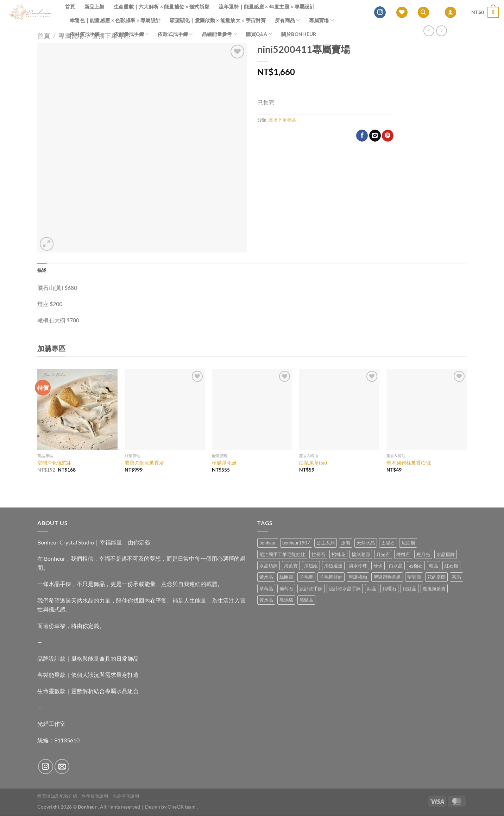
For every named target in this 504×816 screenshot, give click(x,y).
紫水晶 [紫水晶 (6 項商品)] (266, 577)
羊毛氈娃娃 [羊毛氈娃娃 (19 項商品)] (331, 577)
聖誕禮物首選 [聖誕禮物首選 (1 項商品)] (387, 577)
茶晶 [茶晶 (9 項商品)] (456, 577)
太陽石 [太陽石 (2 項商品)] (388, 543)
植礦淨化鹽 (224, 463)
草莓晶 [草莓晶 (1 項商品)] (266, 588)
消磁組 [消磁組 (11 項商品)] (311, 566)
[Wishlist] (402, 13)
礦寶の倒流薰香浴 (144, 463)
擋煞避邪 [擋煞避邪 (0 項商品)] (361, 554)
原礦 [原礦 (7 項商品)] (346, 543)
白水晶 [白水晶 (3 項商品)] (396, 566)
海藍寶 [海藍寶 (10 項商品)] (291, 566)
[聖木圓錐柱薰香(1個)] (427, 409)
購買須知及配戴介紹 (57, 796)
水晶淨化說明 (126, 796)
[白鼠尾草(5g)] (339, 409)
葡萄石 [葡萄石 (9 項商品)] (286, 588)
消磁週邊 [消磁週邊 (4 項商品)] (333, 566)
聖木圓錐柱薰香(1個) (409, 463)
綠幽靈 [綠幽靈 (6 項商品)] (286, 577)
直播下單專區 (282, 120)
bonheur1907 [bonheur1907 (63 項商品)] (296, 543)
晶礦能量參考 (219, 34)
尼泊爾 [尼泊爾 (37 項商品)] (408, 543)
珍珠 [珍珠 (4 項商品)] (378, 566)
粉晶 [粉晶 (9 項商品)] (434, 566)
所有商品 (287, 20)
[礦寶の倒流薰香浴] (165, 409)
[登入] (451, 13)
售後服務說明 (95, 796)
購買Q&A (259, 34)
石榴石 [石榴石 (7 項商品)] (416, 566)
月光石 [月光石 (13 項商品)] (383, 554)
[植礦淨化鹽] (252, 409)
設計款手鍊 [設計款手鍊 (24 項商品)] (311, 588)
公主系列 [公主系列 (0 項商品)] (326, 543)
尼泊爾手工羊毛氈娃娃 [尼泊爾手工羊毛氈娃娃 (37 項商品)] (282, 554)
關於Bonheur (299, 34)
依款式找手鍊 (175, 34)
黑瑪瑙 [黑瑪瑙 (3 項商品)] (286, 600)
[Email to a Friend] (375, 136)
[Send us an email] (62, 767)
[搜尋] (423, 13)
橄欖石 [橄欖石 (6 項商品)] (403, 554)
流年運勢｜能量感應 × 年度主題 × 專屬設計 (267, 7)
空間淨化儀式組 (55, 463)
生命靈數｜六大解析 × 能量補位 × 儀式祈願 (162, 7)
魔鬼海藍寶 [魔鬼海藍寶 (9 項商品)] (434, 588)
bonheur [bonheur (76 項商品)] (268, 543)
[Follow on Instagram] (380, 12)
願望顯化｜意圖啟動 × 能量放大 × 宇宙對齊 (218, 20)
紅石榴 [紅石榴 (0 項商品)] (451, 566)
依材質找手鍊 (87, 34)
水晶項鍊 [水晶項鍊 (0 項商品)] (269, 566)
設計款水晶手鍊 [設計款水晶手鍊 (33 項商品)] (345, 588)
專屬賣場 (322, 20)
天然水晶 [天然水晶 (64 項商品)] (366, 543)
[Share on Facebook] (362, 136)
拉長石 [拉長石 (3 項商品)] (318, 554)
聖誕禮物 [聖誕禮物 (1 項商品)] (358, 577)
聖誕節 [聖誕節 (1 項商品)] (414, 577)
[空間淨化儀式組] (77, 409)
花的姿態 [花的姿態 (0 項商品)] (436, 577)
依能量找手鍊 (131, 34)
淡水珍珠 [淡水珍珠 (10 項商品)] (358, 566)
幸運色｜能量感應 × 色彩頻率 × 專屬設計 (115, 20)
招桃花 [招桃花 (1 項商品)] (338, 554)
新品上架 (94, 7)
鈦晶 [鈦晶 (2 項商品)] (372, 588)
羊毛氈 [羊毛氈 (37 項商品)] (306, 577)
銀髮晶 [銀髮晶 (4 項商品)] (409, 588)
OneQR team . (183, 807)
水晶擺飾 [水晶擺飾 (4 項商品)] (446, 554)
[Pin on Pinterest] (388, 136)
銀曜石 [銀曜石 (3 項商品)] (389, 588)
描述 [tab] (42, 270)
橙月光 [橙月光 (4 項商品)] (423, 554)
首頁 (70, 7)
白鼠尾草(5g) (313, 463)
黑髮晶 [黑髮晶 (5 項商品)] (306, 600)
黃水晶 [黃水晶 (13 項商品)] (266, 600)
